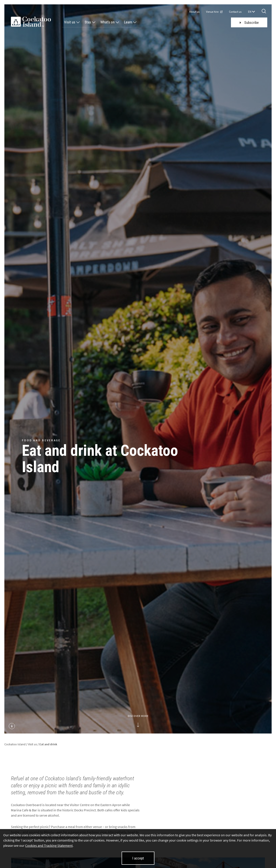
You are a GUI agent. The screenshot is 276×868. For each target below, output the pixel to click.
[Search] (264, 12)
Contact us (235, 12)
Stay (88, 22)
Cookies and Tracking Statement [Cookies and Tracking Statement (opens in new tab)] (49, 845)
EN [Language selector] (252, 12)
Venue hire (214, 12)
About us (194, 12)
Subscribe (249, 23)
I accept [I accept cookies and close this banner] (138, 858)
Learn (128, 22)
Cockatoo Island (15, 744)
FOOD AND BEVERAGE (41, 440)
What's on (107, 22)
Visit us (70, 22)
